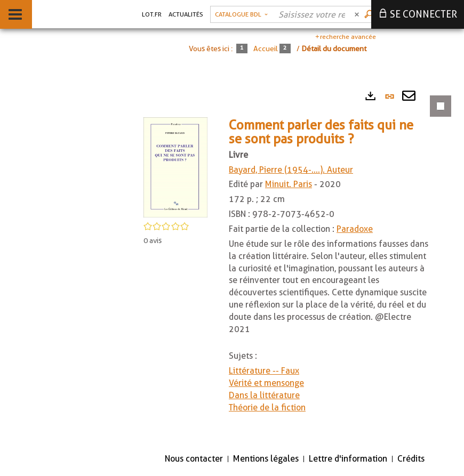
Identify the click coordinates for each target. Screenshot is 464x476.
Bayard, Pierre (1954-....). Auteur (291, 170)
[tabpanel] (291, 264)
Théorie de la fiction (267, 408)
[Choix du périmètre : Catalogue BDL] (241, 14)
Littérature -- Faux (264, 371)
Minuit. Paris (289, 184)
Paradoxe (355, 229)
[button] (175, 167)
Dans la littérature (264, 395)
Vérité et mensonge (266, 383)
